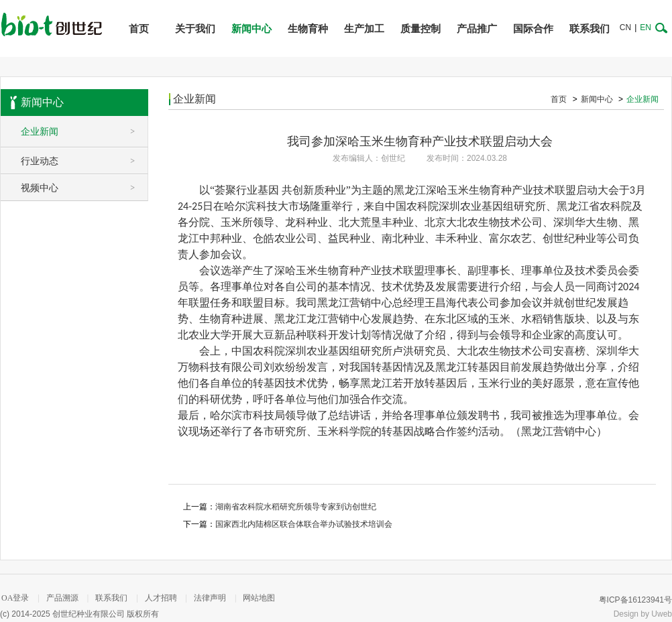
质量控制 (421, 28)
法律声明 (210, 603)
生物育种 (308, 28)
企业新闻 (84, 131)
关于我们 (195, 28)
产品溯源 (62, 603)
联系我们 (590, 28)
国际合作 (533, 28)
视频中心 (84, 188)
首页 (139, 28)
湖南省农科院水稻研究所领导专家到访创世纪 (296, 507)
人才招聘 (161, 603)
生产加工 (364, 28)
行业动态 (84, 161)
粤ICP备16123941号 (635, 605)
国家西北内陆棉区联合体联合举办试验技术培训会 (304, 524)
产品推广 (477, 28)
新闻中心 (251, 28)
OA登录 (15, 603)
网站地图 (259, 603)
